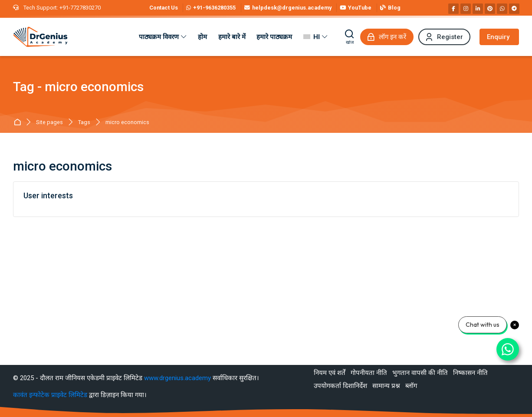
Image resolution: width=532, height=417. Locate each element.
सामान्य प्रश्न (386, 386)
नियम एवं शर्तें (330, 373)
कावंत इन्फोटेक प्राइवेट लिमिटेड (51, 395)
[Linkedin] (478, 9)
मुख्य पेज (19, 123)
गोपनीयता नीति (369, 373)
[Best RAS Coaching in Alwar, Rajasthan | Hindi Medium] (40, 37)
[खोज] (350, 37)
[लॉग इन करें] (387, 37)
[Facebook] (453, 9)
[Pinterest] (490, 9)
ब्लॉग (411, 386)
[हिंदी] (315, 37)
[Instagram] (466, 9)
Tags (84, 123)
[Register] (444, 37)
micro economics (127, 123)
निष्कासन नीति (470, 373)
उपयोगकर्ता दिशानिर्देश (340, 386)
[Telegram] (514, 9)
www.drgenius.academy (177, 378)
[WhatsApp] (502, 9)
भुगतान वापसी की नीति (420, 373)
